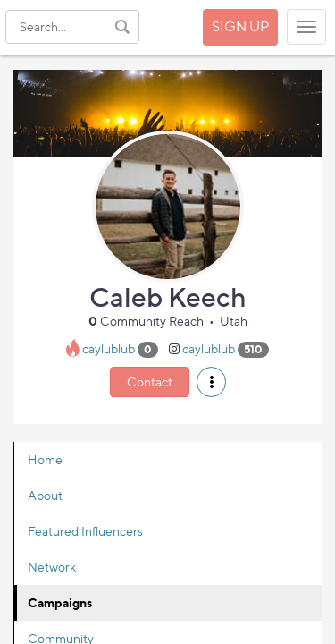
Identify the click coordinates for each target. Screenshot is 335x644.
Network (52, 567)
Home (45, 459)
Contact (150, 381)
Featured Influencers (85, 531)
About (45, 495)
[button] (211, 382)
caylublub (109, 348)
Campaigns (60, 602)
